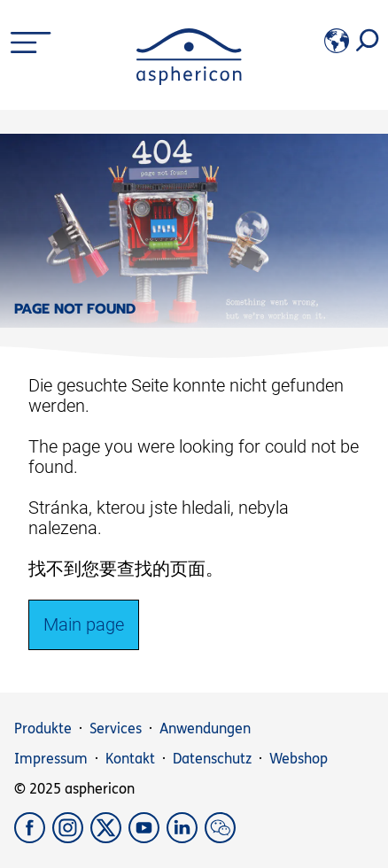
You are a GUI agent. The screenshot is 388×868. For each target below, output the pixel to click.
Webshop (299, 759)
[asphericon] (189, 80)
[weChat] (222, 838)
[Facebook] (33, 838)
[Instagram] (71, 838)
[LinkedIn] (186, 838)
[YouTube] (147, 838)
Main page (84, 624)
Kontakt (130, 759)
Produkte (43, 728)
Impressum (51, 759)
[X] (109, 838)
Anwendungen (205, 728)
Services (116, 728)
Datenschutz (212, 759)
